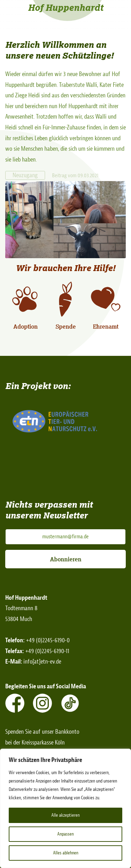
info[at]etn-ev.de (42, 662)
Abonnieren (66, 559)
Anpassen (65, 834)
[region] (65, 808)
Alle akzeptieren (65, 815)
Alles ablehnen (66, 853)
